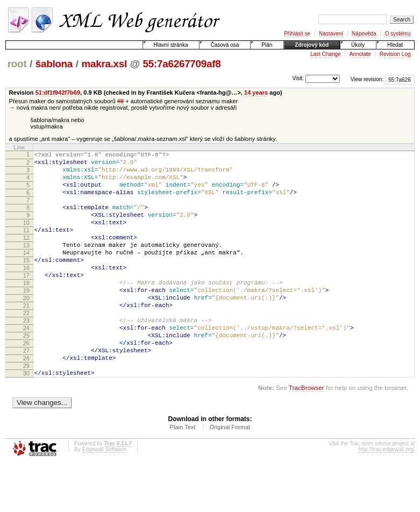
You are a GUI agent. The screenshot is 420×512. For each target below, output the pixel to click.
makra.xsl (104, 64)
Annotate (360, 54)
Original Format (230, 475)
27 (26, 393)
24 (26, 365)
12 (26, 255)
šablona (54, 64)
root (17, 64)
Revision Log (395, 54)
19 (26, 319)
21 (26, 338)
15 (26, 283)
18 (26, 310)
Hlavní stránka (171, 45)
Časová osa (225, 45)
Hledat (395, 45)
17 (26, 301)
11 (26, 246)
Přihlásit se (297, 34)
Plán (267, 45)
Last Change (326, 54)
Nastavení (331, 34)
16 (26, 292)
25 (26, 374)
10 (26, 237)
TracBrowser (307, 436)
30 (26, 420)
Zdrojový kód (312, 45)
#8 (120, 101)
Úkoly (358, 45)
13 (26, 265)
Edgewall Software (104, 498)
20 (26, 329)
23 (26, 356)
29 (26, 411)
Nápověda (364, 34)
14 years (256, 93)
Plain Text (183, 475)
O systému (398, 34)
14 (26, 274)
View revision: (367, 79)
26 (26, 383)
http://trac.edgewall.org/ (387, 498)
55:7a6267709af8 (182, 64)
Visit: (298, 79)
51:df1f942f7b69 (58, 93)
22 (26, 347)
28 (26, 402)
